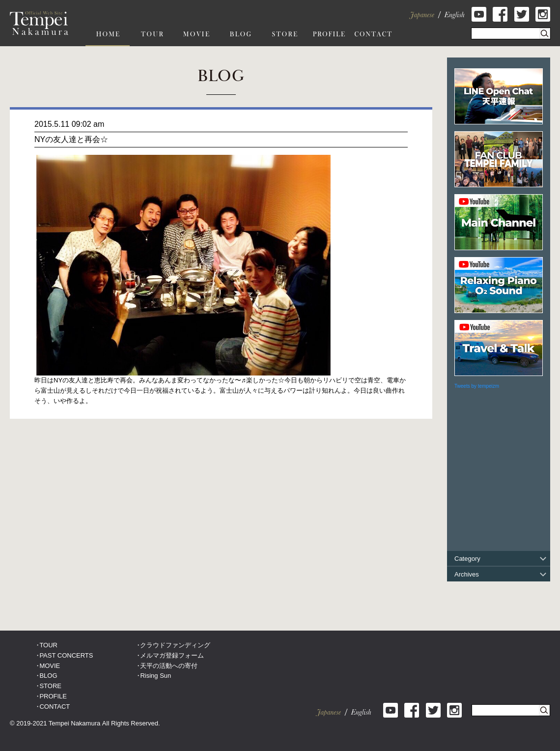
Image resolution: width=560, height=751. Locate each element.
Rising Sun (155, 676)
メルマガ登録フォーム (172, 655)
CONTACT (55, 707)
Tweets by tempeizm (477, 386)
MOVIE (50, 666)
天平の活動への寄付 (169, 666)
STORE (50, 686)
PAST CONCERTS (66, 655)
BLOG (48, 676)
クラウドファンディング (175, 645)
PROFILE (53, 696)
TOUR (48, 645)
